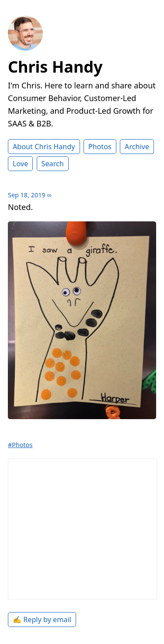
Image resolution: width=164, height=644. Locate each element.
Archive (137, 147)
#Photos (20, 445)
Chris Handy (55, 67)
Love (20, 164)
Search (53, 164)
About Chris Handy (44, 147)
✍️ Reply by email (42, 619)
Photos (100, 147)
